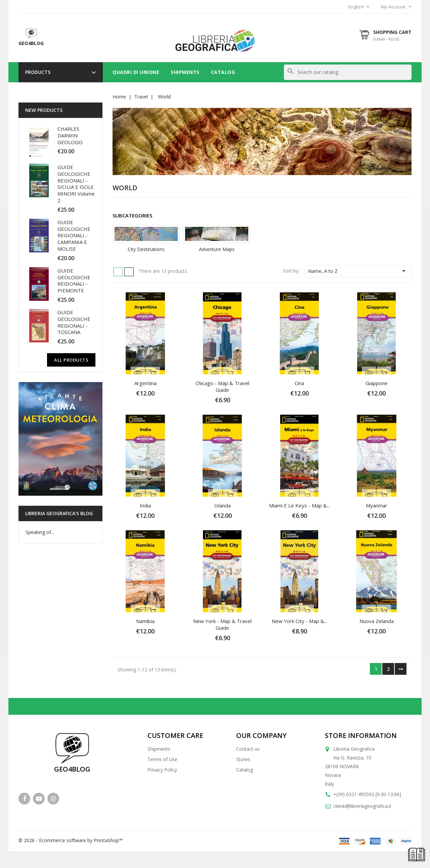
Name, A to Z (358, 271)
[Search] (348, 72)
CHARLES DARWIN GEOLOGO (70, 135)
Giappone (377, 383)
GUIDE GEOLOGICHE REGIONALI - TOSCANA (74, 322)
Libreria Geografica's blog (59, 513)
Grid (118, 272)
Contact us (248, 749)
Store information (361, 735)
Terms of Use (162, 759)
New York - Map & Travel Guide (222, 624)
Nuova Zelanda (377, 621)
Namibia (145, 621)
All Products (71, 360)
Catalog (223, 72)
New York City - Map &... (299, 621)
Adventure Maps (217, 249)
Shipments (185, 72)
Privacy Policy (162, 770)
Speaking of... (40, 532)
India (145, 505)
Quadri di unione (136, 72)
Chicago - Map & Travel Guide (222, 386)
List (129, 272)
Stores (243, 759)
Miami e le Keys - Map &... (299, 505)
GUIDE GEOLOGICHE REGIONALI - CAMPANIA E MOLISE (74, 235)
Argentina (145, 383)
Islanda (223, 505)
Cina (299, 383)
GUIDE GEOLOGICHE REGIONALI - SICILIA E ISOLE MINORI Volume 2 (76, 184)
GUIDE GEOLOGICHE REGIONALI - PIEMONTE (74, 280)
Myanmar (377, 505)
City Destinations (146, 249)
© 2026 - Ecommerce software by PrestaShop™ (71, 840)
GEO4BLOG (72, 769)
